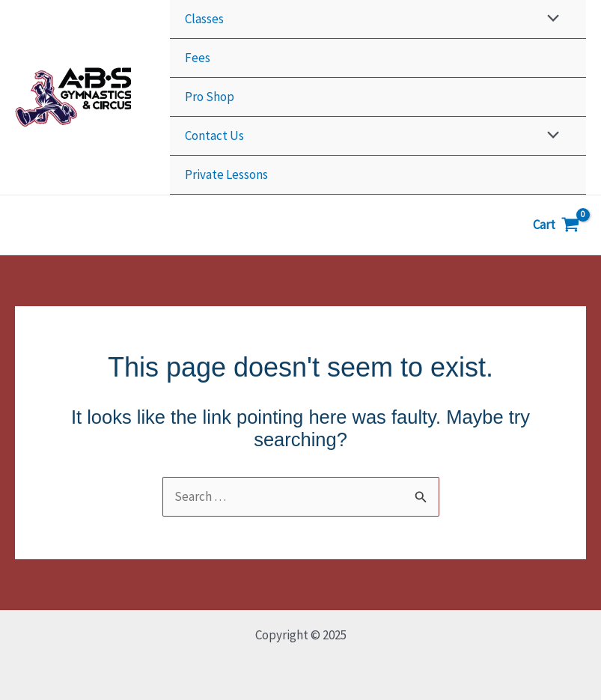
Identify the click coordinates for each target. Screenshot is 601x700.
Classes (204, 19)
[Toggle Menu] (550, 19)
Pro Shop (210, 97)
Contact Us (214, 136)
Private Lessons (226, 174)
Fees (198, 58)
